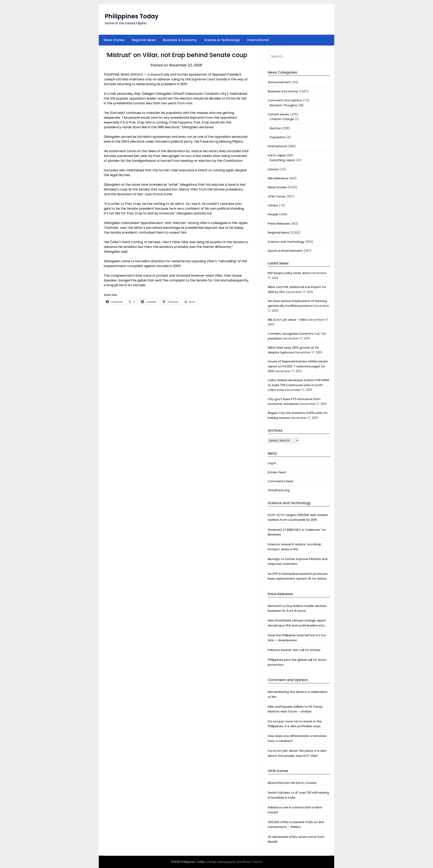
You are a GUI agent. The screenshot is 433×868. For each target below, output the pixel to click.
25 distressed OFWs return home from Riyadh (296, 839)
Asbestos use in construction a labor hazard (295, 810)
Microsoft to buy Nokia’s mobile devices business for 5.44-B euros (297, 608)
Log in (272, 463)
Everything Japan (282, 160)
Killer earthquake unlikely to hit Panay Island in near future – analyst (295, 709)
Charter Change (282, 119)
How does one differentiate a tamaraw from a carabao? (297, 738)
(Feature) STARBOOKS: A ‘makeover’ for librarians (297, 532)
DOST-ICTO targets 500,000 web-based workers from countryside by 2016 (298, 517)
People (273, 214)
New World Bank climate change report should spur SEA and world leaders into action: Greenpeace (297, 623)
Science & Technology (222, 40)
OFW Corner (277, 196)
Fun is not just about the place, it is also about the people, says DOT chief (297, 753)
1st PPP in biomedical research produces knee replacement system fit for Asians (298, 576)
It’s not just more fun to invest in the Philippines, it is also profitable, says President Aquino (295, 724)
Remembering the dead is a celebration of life (298, 694)
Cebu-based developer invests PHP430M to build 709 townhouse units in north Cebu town (298, 385)
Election (276, 128)
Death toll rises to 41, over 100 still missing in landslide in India (298, 795)
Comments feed (280, 481)
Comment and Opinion (285, 100)
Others (273, 205)
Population (278, 137)
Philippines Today (132, 16)
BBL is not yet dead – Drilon (288, 320)
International (258, 40)
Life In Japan (277, 155)
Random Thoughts (284, 105)
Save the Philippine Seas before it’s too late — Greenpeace (297, 638)
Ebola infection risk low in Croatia (292, 783)
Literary (273, 169)
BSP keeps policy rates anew (289, 273)
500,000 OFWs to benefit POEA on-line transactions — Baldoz (296, 824)
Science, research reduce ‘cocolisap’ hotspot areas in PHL (295, 547)
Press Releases (279, 223)
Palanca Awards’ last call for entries (294, 650)
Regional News (144, 40)
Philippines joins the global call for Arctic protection (297, 662)
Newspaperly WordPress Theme (240, 862)
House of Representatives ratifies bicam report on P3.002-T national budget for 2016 (298, 366)
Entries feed (277, 472)
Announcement (279, 82)
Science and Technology (286, 242)
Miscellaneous (278, 178)
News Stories (114, 40)
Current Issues (278, 114)
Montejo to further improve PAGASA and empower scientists (298, 561)
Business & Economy (180, 40)
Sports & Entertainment (285, 251)
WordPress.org (279, 490)
